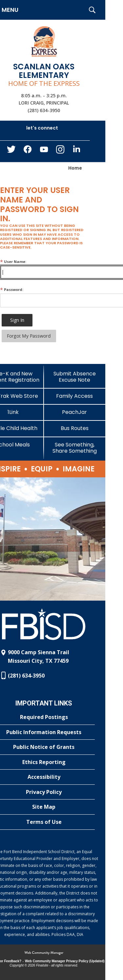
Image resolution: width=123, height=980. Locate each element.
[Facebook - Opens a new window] (28, 151)
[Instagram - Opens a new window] (60, 151)
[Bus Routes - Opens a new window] (75, 428)
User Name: (13, 262)
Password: (12, 289)
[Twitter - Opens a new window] (11, 151)
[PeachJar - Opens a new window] (75, 412)
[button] (92, 10)
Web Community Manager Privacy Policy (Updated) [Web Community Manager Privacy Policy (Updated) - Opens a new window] (65, 961)
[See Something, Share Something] (75, 448)
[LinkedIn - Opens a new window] (77, 151)
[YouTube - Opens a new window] (44, 151)
